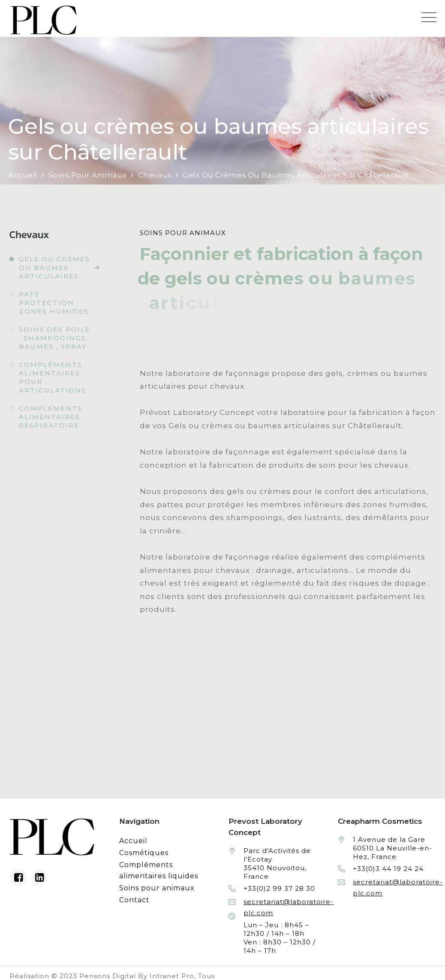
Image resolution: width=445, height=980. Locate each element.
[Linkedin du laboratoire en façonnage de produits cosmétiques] (39, 877)
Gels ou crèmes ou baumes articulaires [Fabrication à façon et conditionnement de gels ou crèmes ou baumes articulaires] (54, 268)
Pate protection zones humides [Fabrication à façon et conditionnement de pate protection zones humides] (54, 303)
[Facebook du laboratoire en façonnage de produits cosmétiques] (18, 877)
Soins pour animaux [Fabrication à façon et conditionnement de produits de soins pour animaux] (157, 888)
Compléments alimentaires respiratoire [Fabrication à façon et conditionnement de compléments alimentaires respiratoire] (51, 417)
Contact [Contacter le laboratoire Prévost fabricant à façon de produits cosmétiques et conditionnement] (134, 900)
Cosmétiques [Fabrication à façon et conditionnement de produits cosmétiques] (144, 853)
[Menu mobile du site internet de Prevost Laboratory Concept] (429, 17)
